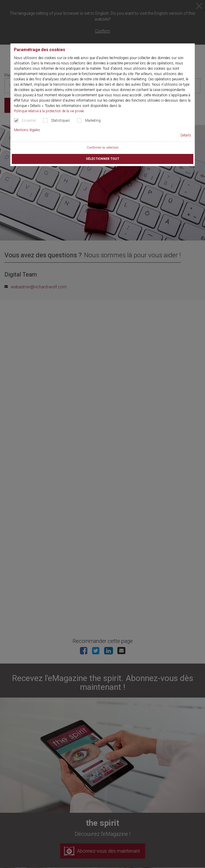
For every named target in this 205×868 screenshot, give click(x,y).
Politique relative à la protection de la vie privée (49, 111)
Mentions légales (27, 130)
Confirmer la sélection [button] (103, 148)
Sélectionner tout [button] (102, 159)
